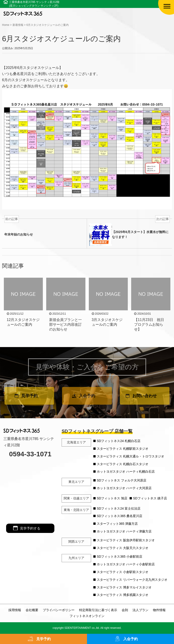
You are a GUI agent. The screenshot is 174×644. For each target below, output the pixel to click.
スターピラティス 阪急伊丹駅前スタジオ (126, 540)
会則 (125, 610)
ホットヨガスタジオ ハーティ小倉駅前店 (126, 564)
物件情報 (159, 610)
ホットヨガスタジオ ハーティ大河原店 (124, 488)
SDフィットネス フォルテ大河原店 (122, 480)
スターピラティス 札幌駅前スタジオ (123, 449)
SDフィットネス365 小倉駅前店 (120, 557)
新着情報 (18, 25)
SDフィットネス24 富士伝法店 (119, 508)
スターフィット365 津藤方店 (117, 524)
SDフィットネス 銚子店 (150, 498)
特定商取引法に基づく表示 (98, 610)
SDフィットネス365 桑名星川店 (120, 516)
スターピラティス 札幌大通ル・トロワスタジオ (130, 456)
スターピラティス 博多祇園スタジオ (123, 595)
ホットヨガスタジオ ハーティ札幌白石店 (126, 471)
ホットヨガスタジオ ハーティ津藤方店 (124, 531)
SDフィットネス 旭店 (112, 498)
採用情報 (15, 610)
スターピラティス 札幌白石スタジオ (123, 464)
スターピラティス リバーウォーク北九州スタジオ (132, 580)
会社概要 (32, 610)
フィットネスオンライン (87, 616)
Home (6, 25)
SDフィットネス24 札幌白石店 (119, 441)
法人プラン (140, 610)
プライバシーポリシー (59, 610)
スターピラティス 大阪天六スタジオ (123, 548)
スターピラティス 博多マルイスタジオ (124, 587)
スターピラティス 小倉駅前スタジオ (123, 572)
